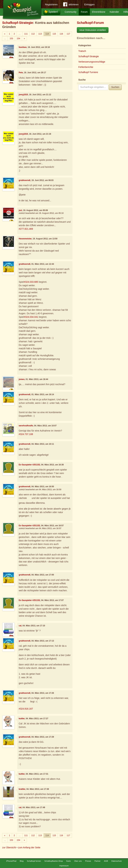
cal (20, 626)
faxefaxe (23, 47)
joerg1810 (23, 95)
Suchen (115, 87)
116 (61, 34)
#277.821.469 (26, 229)
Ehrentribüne (99, 12)
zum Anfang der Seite (29, 847)
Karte (69, 861)
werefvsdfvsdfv (26, 426)
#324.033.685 (31, 282)
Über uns (78, 861)
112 (33, 34)
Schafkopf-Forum (90, 23)
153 (11, 39)
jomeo (22, 379)
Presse (88, 861)
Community (71, 12)
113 (40, 34)
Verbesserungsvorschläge (92, 62)
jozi (20, 210)
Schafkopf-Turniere (88, 72)
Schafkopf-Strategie (18, 23)
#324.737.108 (26, 434)
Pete (21, 73)
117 (68, 34)
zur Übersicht (9, 847)
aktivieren (71, 5)
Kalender (114, 12)
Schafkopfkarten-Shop (54, 861)
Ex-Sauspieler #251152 (29, 465)
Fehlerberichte (86, 67)
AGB (106, 861)
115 (54, 34)
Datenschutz (116, 861)
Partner (98, 861)
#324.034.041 (31, 317)
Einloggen (89, 5)
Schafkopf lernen (34, 861)
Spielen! (53, 12)
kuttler (22, 719)
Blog (22, 861)
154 (18, 39)
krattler (22, 789)
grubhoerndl (24, 180)
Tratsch (82, 51)
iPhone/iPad (11, 861)
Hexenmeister (25, 239)
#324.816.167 (26, 709)
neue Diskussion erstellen (93, 30)
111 (26, 34)
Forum (84, 12)
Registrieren (51, 5)
